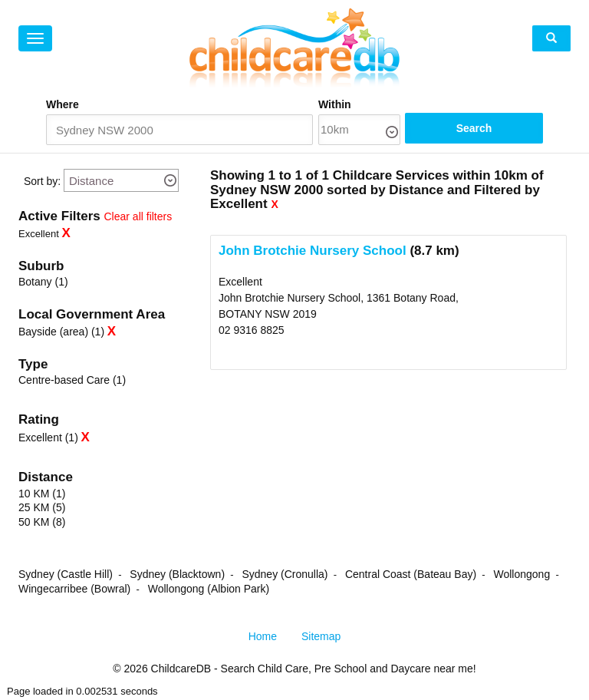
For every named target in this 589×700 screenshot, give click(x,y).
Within (370, 104)
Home (263, 637)
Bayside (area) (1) (61, 332)
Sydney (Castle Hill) (66, 575)
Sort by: (42, 182)
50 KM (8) (42, 523)
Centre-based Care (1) (72, 381)
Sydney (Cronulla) (285, 575)
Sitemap (321, 637)
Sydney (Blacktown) (177, 575)
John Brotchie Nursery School (313, 251)
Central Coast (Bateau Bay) (411, 575)
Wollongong (522, 575)
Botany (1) (43, 282)
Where (63, 104)
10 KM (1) (42, 494)
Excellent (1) (48, 438)
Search (497, 130)
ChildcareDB (181, 669)
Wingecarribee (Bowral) (74, 589)
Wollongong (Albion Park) (209, 589)
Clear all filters (138, 217)
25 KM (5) (42, 508)
